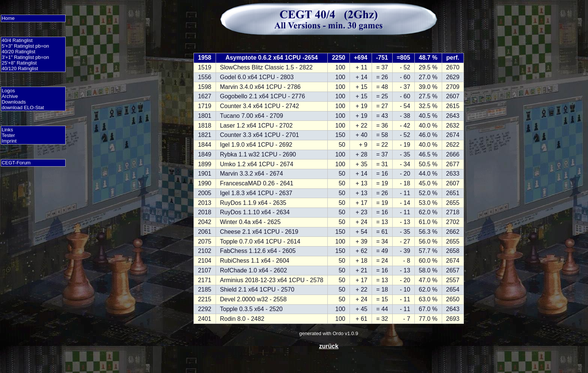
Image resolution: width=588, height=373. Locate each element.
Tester (8, 135)
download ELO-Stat (23, 108)
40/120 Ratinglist (20, 68)
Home (8, 18)
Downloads (13, 102)
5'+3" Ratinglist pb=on (25, 46)
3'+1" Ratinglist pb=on (25, 57)
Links (7, 130)
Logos (8, 91)
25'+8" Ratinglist (19, 63)
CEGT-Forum (16, 163)
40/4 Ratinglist (17, 40)
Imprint (9, 141)
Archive (10, 96)
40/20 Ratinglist (18, 52)
